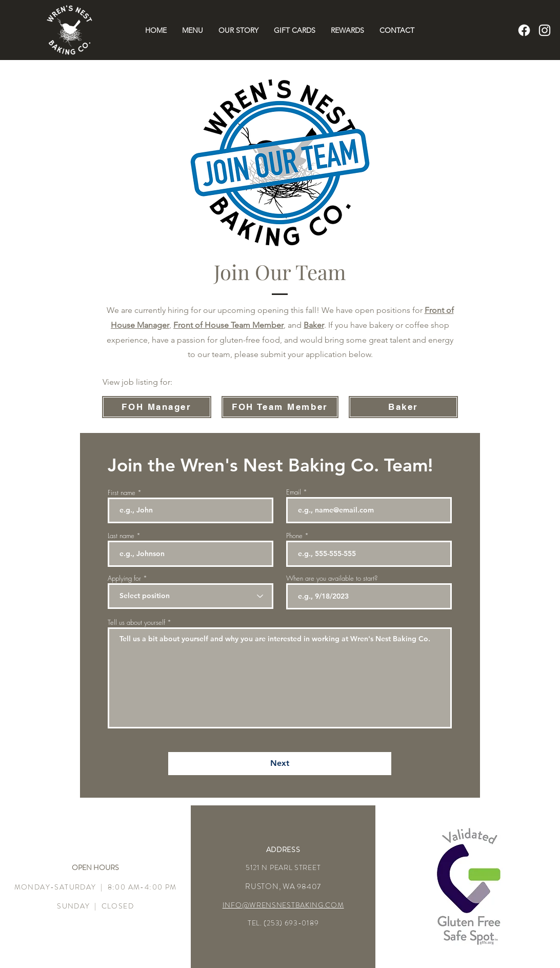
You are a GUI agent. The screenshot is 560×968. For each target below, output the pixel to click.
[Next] (280, 764)
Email (294, 492)
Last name (121, 536)
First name (122, 493)
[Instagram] (545, 30)
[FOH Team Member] (280, 407)
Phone (294, 536)
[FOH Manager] (157, 407)
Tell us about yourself (136, 623)
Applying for (124, 578)
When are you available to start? (332, 578)
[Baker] (403, 407)
